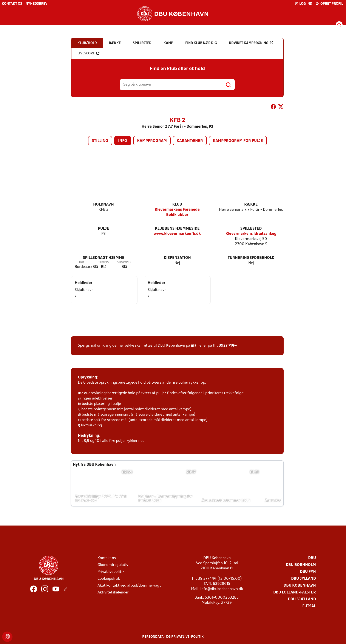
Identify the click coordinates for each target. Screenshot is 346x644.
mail (195, 346)
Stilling (100, 141)
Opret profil (329, 4)
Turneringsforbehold (251, 258)
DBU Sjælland (302, 599)
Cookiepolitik (109, 579)
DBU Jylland (304, 579)
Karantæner (190, 141)
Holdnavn (103, 205)
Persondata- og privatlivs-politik (173, 637)
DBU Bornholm (301, 565)
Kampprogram (152, 141)
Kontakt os (12, 4)
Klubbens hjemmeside (177, 229)
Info (123, 141)
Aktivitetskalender (113, 593)
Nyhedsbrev (36, 4)
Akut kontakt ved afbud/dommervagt (129, 586)
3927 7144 (228, 346)
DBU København (300, 586)
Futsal (309, 606)
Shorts (104, 262)
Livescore (88, 53)
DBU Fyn (308, 572)
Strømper (124, 262)
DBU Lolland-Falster (295, 593)
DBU (312, 558)
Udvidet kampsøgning (251, 43)
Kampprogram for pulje (238, 141)
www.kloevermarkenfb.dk (177, 234)
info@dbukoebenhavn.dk (222, 589)
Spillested (251, 229)
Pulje (103, 229)
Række (251, 205)
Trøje (83, 262)
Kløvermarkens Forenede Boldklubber (177, 212)
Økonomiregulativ (113, 565)
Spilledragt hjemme (104, 258)
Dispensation (177, 258)
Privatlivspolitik (111, 572)
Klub (177, 205)
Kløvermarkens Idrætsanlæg (251, 234)
